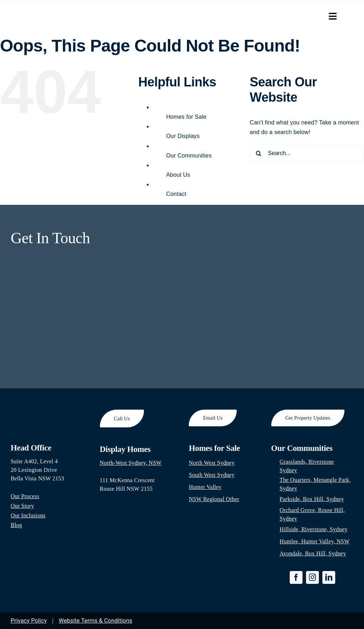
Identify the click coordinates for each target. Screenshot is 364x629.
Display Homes (125, 449)
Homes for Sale (186, 117)
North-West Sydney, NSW (131, 463)
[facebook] (296, 577)
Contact (176, 194)
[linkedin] (329, 577)
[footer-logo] (48, 412)
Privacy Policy (29, 621)
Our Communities (189, 156)
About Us (178, 175)
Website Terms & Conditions (95, 621)
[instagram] (312, 577)
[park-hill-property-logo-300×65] (52, 12)
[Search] (259, 153)
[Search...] (307, 153)
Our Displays (183, 136)
